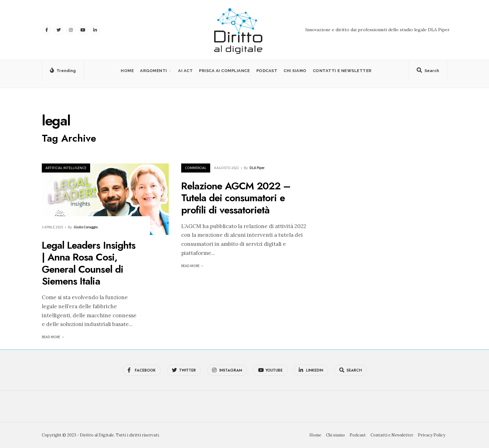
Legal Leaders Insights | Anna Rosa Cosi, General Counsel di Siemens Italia (89, 263)
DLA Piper (257, 168)
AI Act (185, 71)
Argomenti (154, 71)
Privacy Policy (432, 435)
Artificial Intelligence (66, 168)
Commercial (196, 168)
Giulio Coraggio (86, 227)
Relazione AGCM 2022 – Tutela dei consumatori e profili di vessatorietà (236, 198)
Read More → (53, 337)
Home (127, 71)
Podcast (267, 71)
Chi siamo (295, 71)
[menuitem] (156, 71)
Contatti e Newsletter (342, 71)
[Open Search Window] (428, 72)
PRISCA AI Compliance (224, 71)
